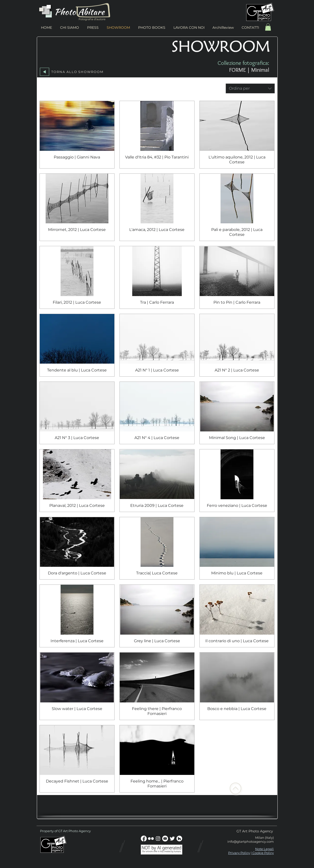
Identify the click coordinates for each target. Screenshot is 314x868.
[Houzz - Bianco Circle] (179, 839)
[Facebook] (144, 839)
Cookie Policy (263, 853)
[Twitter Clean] (172, 839)
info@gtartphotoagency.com (251, 841)
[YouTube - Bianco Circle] (165, 839)
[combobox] (250, 88)
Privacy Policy (239, 853)
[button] (268, 27)
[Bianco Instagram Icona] (158, 839)
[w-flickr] (151, 839)
